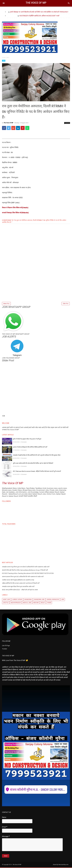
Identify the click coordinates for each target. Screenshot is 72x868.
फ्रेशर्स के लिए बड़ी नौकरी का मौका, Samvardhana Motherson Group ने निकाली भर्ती (25, 571)
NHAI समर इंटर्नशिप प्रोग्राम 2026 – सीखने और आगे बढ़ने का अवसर (20, 590)
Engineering (28, 600)
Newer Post (6, 304)
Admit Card (6, 600)
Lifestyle (6, 603)
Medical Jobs (27, 603)
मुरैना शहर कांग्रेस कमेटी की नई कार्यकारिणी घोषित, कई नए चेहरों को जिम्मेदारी (33, 464)
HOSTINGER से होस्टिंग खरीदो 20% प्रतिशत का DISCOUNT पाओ (39, 16)
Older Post (66, 304)
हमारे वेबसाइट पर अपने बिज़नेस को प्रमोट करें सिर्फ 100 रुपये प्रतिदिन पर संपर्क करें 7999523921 (39, 12)
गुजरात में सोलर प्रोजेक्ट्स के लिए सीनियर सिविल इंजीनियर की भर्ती (30, 448)
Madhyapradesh (16, 603)
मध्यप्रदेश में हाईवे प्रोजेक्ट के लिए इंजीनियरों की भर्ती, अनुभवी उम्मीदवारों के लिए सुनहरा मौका (37, 456)
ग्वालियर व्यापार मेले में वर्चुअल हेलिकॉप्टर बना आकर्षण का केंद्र (18, 580)
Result (43, 603)
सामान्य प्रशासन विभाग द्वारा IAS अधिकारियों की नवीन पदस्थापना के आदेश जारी (23, 577)
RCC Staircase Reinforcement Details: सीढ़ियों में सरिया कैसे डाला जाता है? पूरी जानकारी (37, 472)
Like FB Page (6, 646)
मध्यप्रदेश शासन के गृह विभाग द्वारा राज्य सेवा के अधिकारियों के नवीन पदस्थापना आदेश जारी (26, 567)
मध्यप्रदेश (49, 603)
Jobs (4, 61)
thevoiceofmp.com (63, 865)
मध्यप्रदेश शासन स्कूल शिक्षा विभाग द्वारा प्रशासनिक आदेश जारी (18, 587)
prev (3, 416)
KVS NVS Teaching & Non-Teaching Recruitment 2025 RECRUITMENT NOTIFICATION (28, 574)
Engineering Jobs (39, 600)
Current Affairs (17, 600)
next (4, 416)
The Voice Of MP (36, 3)
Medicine (36, 603)
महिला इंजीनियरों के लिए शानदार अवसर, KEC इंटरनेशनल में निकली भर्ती (21, 584)
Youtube (4, 649)
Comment (67, 123)
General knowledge (53, 600)
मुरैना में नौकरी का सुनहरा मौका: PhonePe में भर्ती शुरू (27, 439)
